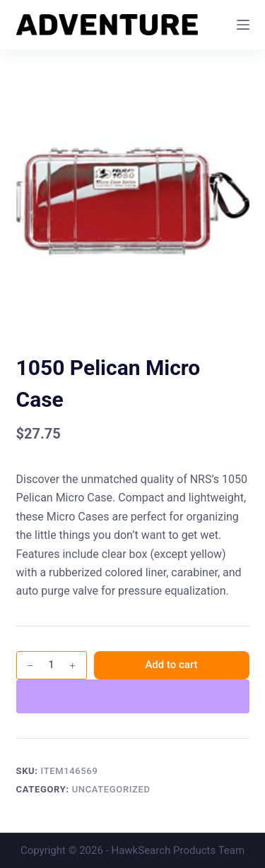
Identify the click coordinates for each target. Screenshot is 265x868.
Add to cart (171, 665)
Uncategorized (111, 789)
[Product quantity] (52, 665)
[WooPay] (133, 696)
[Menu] (243, 25)
